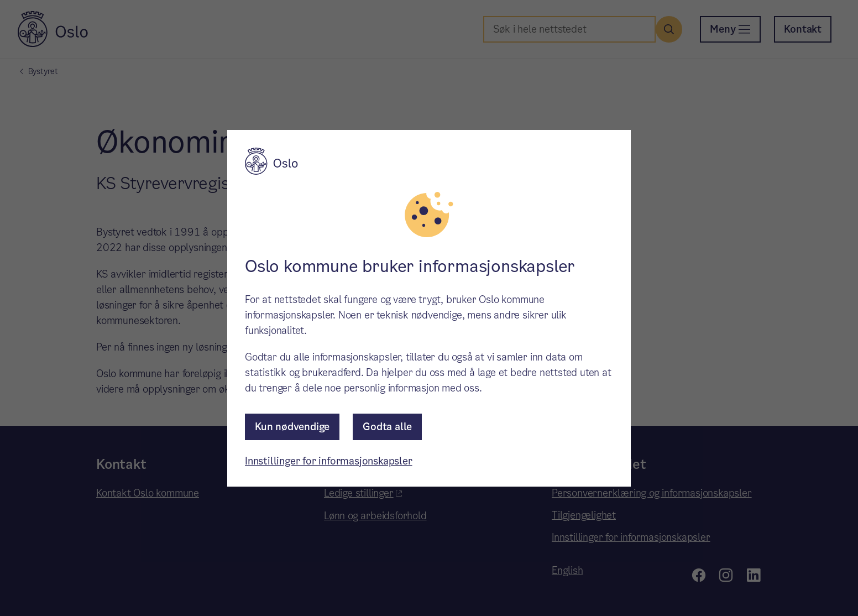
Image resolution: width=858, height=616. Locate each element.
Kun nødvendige (292, 427)
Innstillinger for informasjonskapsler (329, 461)
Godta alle (387, 427)
